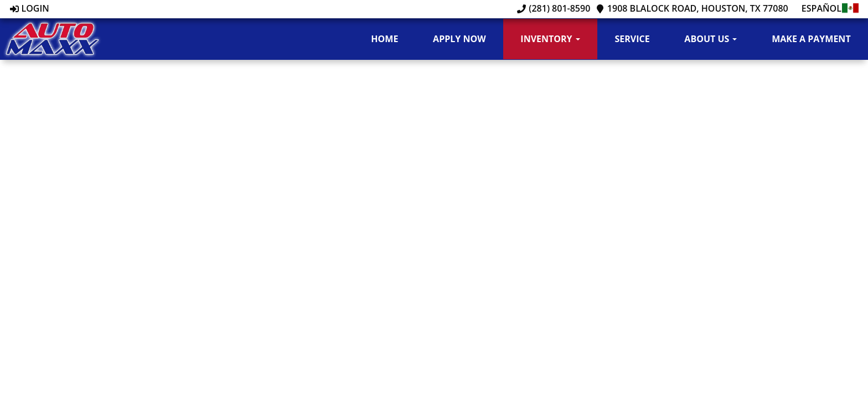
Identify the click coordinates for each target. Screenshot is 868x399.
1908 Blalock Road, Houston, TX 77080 (692, 8)
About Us (711, 39)
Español (831, 8)
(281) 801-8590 (554, 8)
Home (384, 39)
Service (632, 39)
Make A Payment (811, 39)
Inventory (550, 39)
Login (30, 8)
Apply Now (459, 39)
